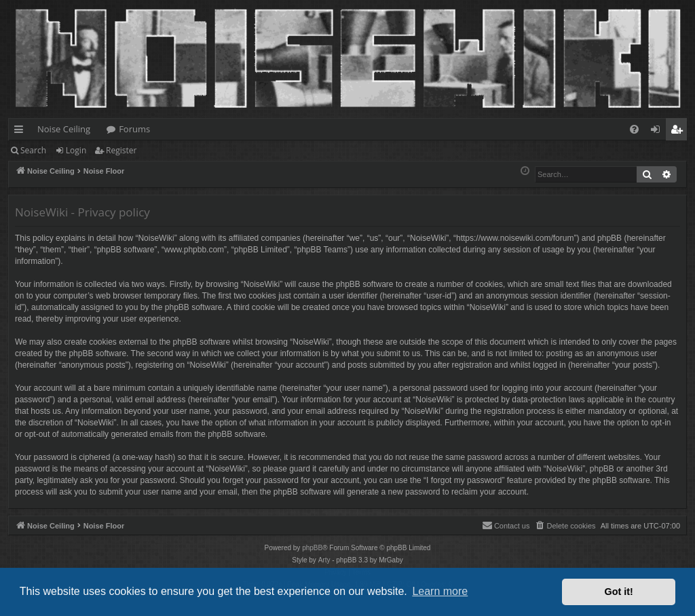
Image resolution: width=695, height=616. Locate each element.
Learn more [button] (440, 591)
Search (33, 150)
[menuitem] (634, 129)
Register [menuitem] (679, 132)
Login (76, 150)
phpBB (312, 548)
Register (121, 150)
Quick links (21, 132)
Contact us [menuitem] (506, 525)
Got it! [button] (619, 592)
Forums (134, 129)
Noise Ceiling (64, 129)
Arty (324, 560)
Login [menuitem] (658, 132)
